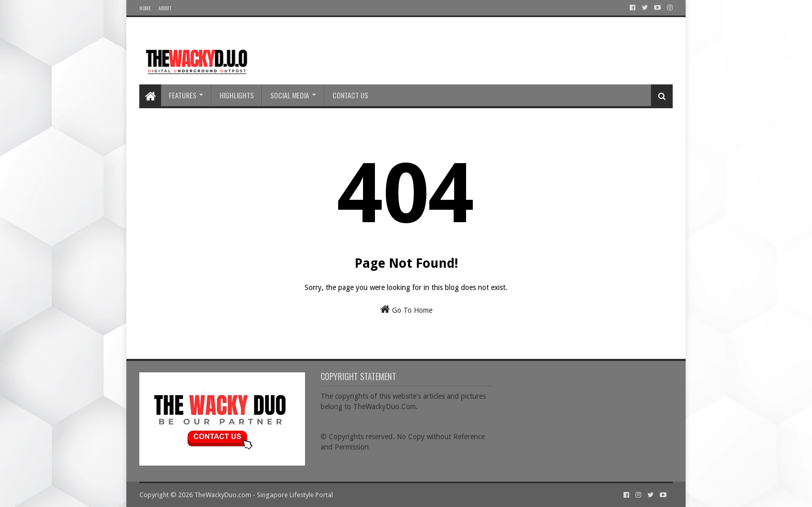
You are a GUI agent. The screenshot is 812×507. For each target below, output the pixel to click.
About (165, 8)
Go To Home (406, 309)
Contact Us (350, 95)
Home (145, 8)
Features (183, 95)
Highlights (237, 95)
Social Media (290, 95)
